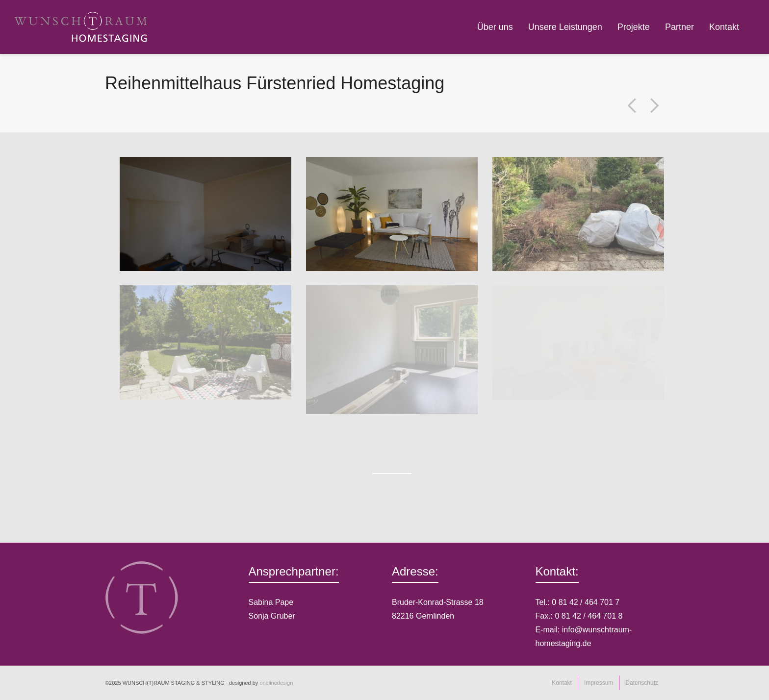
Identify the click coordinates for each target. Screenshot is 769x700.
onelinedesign (276, 683)
